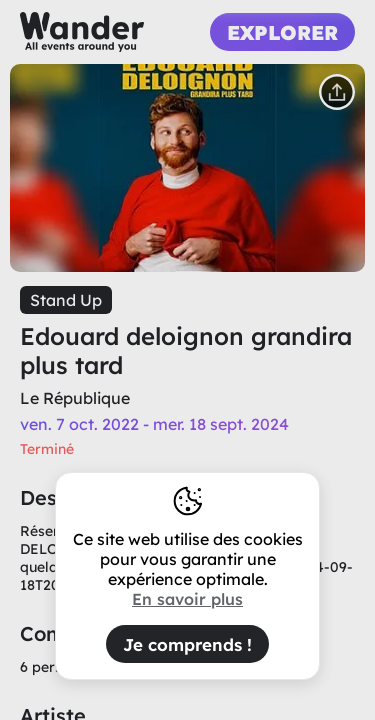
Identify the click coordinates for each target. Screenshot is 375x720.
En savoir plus (187, 599)
